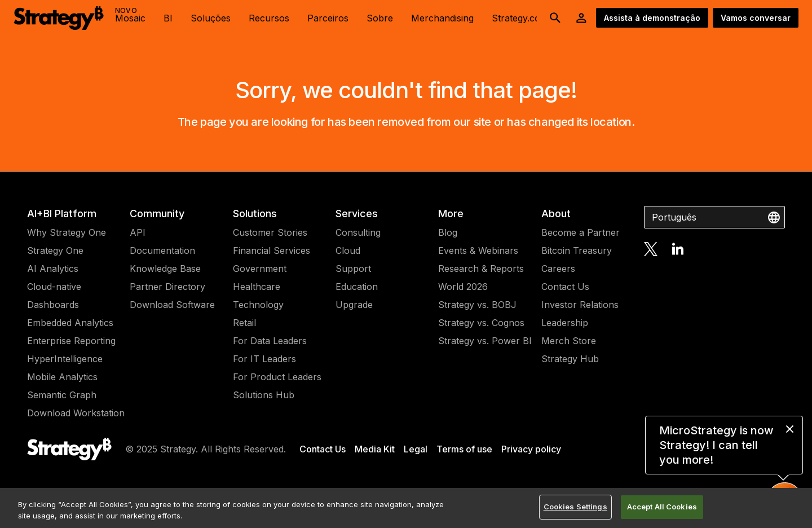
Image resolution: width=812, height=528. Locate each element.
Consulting (358, 232)
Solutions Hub (264, 395)
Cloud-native (54, 287)
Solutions (255, 214)
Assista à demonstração (652, 18)
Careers (558, 269)
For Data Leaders (270, 341)
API (138, 232)
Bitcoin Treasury (577, 250)
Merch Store (569, 341)
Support (353, 269)
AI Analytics (53, 269)
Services (357, 214)
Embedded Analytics (70, 323)
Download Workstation (76, 413)
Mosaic (130, 15)
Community (157, 214)
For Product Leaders (277, 377)
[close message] (790, 429)
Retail (244, 323)
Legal (416, 449)
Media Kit (375, 449)
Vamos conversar (756, 18)
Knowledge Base (165, 269)
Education (357, 287)
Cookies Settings (575, 507)
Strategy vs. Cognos (481, 323)
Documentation (162, 250)
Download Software (172, 305)
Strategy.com (520, 18)
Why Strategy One (67, 232)
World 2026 (463, 287)
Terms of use (464, 449)
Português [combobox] (674, 217)
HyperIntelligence (65, 359)
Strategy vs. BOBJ (477, 305)
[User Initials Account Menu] (581, 18)
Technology (258, 305)
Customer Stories (270, 232)
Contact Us (565, 287)
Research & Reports (481, 269)
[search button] (555, 18)
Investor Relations (580, 305)
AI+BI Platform (62, 214)
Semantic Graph (62, 395)
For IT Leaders (264, 359)
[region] (406, 508)
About (556, 214)
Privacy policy (531, 449)
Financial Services (272, 250)
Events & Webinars (478, 250)
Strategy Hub (570, 359)
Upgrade (354, 305)
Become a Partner (581, 232)
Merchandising (442, 18)
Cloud (348, 250)
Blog (448, 232)
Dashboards (53, 305)
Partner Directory (167, 287)
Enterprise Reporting (71, 341)
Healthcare (257, 287)
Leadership (565, 323)
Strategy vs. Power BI (485, 341)
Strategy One (55, 250)
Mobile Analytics (62, 377)
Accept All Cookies (662, 507)
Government (260, 269)
